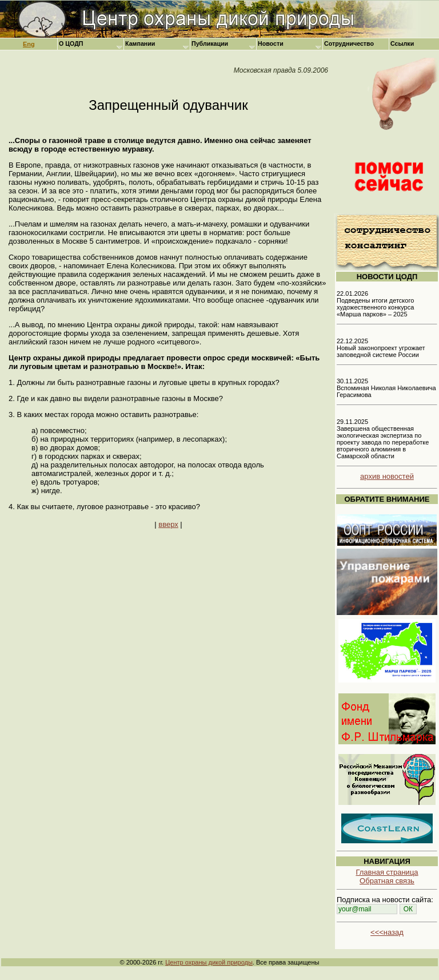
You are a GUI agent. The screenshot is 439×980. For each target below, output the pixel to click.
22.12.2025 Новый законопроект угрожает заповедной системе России (381, 348)
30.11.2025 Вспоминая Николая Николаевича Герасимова (386, 388)
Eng (29, 44)
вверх (168, 524)
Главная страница (387, 872)
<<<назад (387, 932)
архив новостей (387, 476)
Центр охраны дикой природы (209, 962)
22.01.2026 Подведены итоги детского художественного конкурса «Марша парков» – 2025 (375, 304)
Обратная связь (387, 881)
